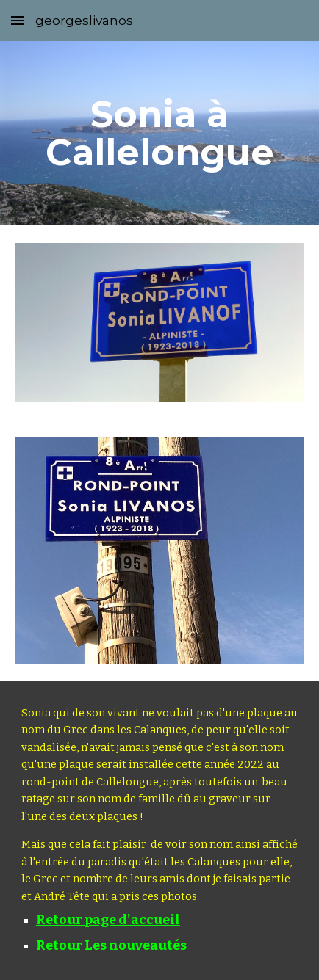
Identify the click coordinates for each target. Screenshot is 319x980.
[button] (18, 20)
